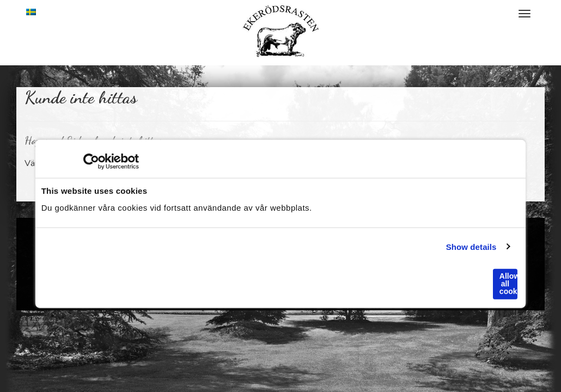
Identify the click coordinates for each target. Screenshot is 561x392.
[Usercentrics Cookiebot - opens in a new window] (91, 162)
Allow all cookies (508, 284)
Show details (471, 246)
